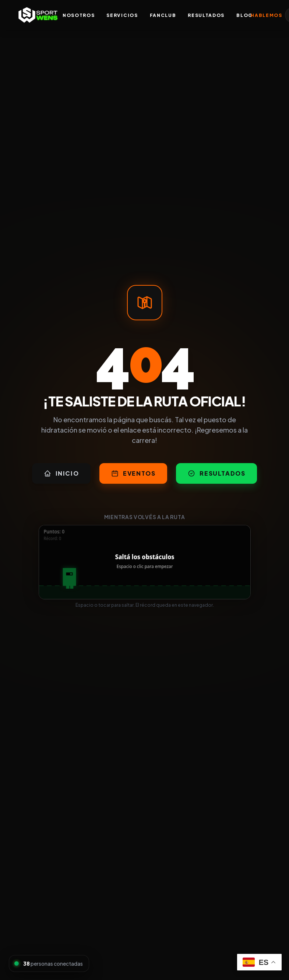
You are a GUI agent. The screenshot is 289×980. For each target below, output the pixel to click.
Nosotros (79, 15)
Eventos (133, 473)
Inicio (61, 473)
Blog (244, 15)
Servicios (122, 15)
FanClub (163, 15)
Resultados (206, 15)
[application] (145, 562)
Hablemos (266, 15)
